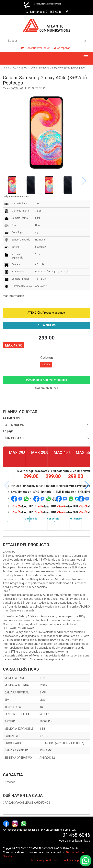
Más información (13, 296)
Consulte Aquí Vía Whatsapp (47, 380)
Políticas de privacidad (76, 860)
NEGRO (46, 365)
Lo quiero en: (12, 418)
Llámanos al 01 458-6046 (43, 12)
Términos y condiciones (45, 860)
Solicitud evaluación (36, 48)
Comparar (61, 48)
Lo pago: (9, 431)
